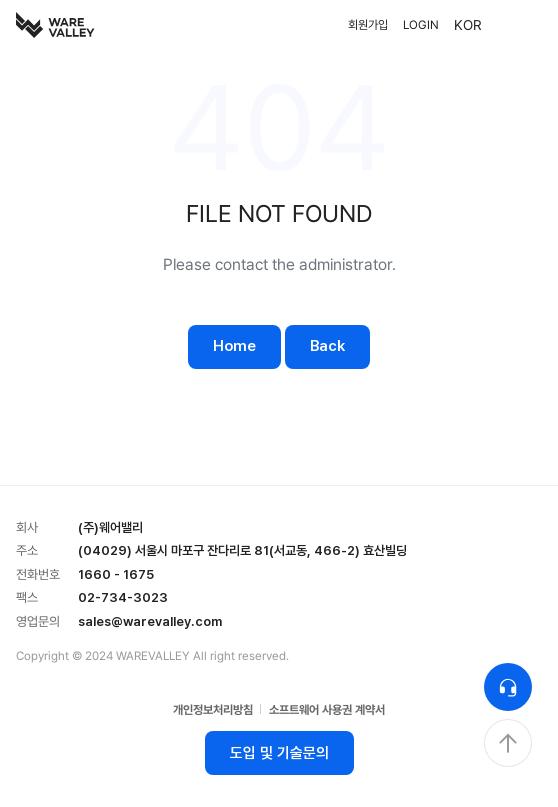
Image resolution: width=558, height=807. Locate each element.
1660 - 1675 (116, 574)
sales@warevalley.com (150, 621)
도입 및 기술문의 (279, 753)
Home (234, 346)
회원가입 (368, 25)
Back (327, 346)
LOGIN (421, 25)
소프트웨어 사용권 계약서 (327, 710)
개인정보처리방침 (213, 710)
